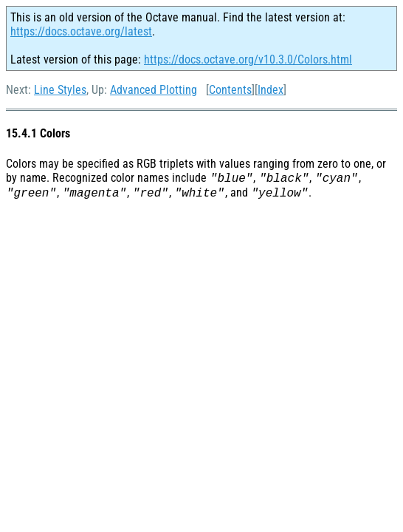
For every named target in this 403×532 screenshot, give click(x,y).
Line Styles (60, 90)
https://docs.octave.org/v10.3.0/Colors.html (248, 59)
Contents (230, 90)
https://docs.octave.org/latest (81, 31)
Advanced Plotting (154, 90)
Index (271, 90)
